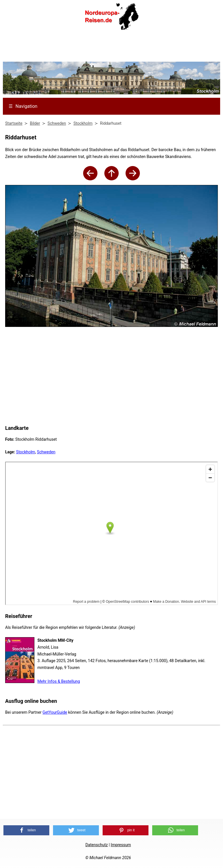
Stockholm (26, 452)
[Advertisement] (111, 48)
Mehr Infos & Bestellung (59, 681)
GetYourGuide (55, 712)
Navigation (23, 106)
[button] (26, 830)
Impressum (121, 845)
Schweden (46, 452)
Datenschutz (97, 845)
